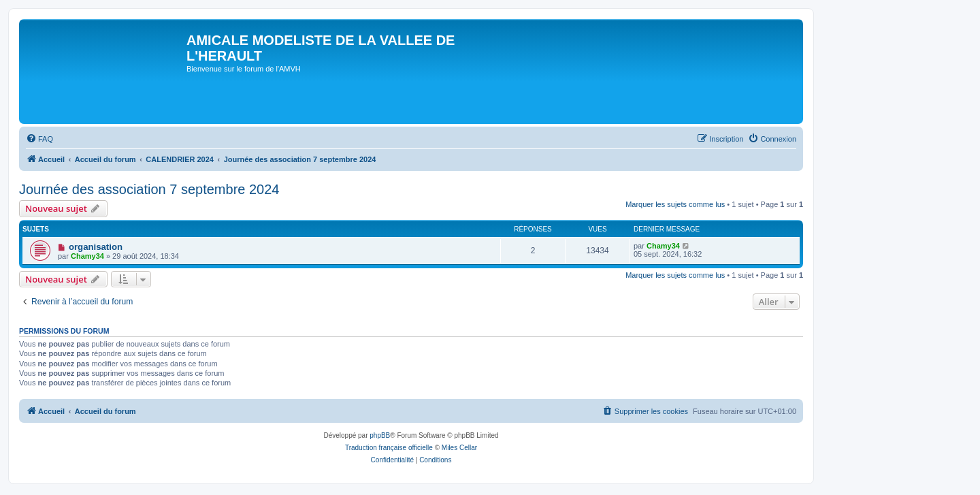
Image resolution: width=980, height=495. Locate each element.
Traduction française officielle (389, 448)
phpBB (380, 435)
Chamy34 (87, 256)
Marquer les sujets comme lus (675, 204)
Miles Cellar (459, 448)
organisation (96, 247)
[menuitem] (39, 139)
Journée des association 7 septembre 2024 (149, 189)
